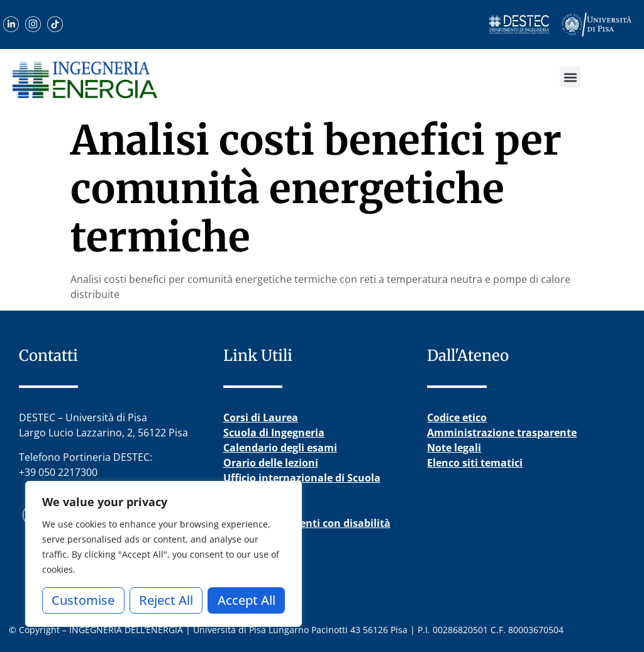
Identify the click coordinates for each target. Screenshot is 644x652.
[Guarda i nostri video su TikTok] (55, 24)
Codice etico (457, 417)
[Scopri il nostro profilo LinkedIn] (11, 24)
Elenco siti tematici (475, 463)
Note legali (454, 448)
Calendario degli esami (280, 448)
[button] (570, 77)
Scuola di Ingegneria (274, 433)
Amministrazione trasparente (502, 433)
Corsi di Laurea (261, 417)
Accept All (247, 600)
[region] (164, 554)
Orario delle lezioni (271, 463)
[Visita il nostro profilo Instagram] (33, 24)
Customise (83, 600)
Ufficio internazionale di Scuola (302, 478)
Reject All (166, 600)
